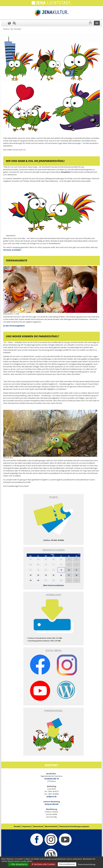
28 (76, 575)
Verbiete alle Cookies (43, 864)
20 (69, 570)
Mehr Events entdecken (54, 585)
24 (46, 575)
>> (79, 554)
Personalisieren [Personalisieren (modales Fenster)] (67, 864)
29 (31, 580)
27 (69, 575)
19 (61, 570)
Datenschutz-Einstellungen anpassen (74, 826)
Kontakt (17, 826)
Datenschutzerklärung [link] (87, 864)
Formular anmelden (12, 250)
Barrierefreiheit (51, 826)
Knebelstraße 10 (51, 779)
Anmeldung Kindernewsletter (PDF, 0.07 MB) (44, 641)
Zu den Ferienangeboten (14, 326)
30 (38, 580)
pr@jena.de (52, 796)
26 (61, 575)
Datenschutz (38, 826)
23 (38, 575)
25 (54, 575)
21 (76, 570)
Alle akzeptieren (18, 864)
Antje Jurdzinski (52, 804)
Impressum (27, 826)
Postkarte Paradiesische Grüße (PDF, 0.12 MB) (45, 638)
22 (31, 575)
